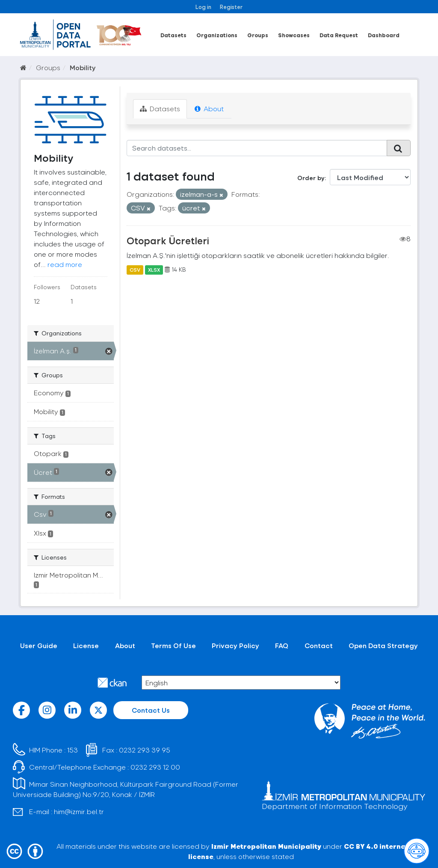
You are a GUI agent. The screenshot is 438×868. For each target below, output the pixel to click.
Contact (319, 645)
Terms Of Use (173, 645)
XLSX (154, 270)
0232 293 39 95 (145, 750)
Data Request (339, 35)
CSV (135, 270)
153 (73, 750)
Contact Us (151, 710)
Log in (203, 7)
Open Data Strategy (383, 645)
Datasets (173, 35)
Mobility (83, 67)
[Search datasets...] (257, 148)
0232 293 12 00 (155, 767)
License (86, 645)
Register (231, 7)
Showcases (294, 35)
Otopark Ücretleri (168, 240)
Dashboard (384, 35)
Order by (311, 178)
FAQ (282, 645)
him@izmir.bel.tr (79, 811)
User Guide (39, 645)
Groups (258, 35)
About (209, 108)
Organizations (217, 35)
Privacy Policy (235, 645)
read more (65, 264)
